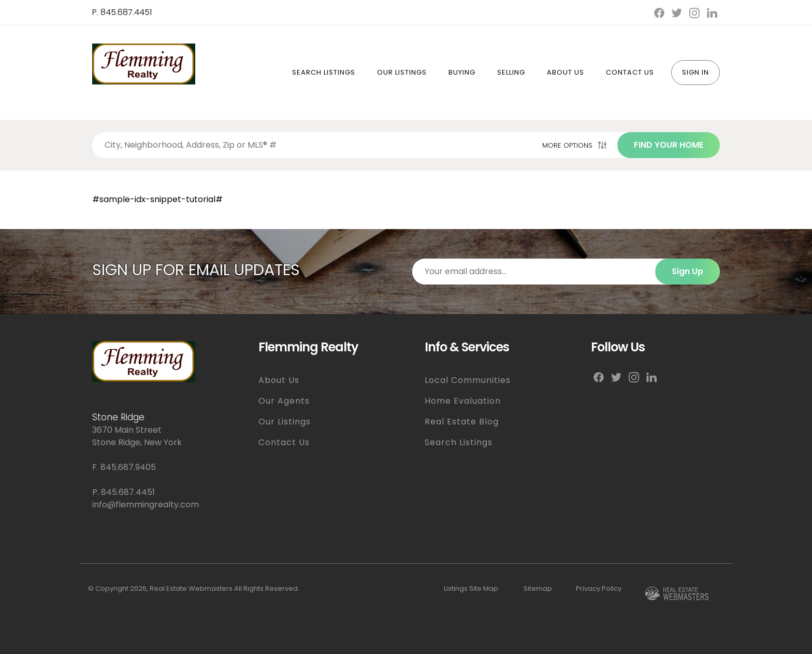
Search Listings (324, 72)
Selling (511, 72)
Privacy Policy (599, 588)
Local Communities (468, 380)
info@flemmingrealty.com (146, 504)
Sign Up (687, 271)
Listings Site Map (471, 588)
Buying (462, 72)
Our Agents (284, 401)
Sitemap (538, 588)
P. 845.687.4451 (122, 12)
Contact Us (630, 72)
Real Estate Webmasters (191, 588)
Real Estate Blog (462, 422)
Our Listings (402, 72)
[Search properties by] (315, 145)
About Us (565, 72)
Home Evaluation (463, 401)
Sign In (695, 72)
